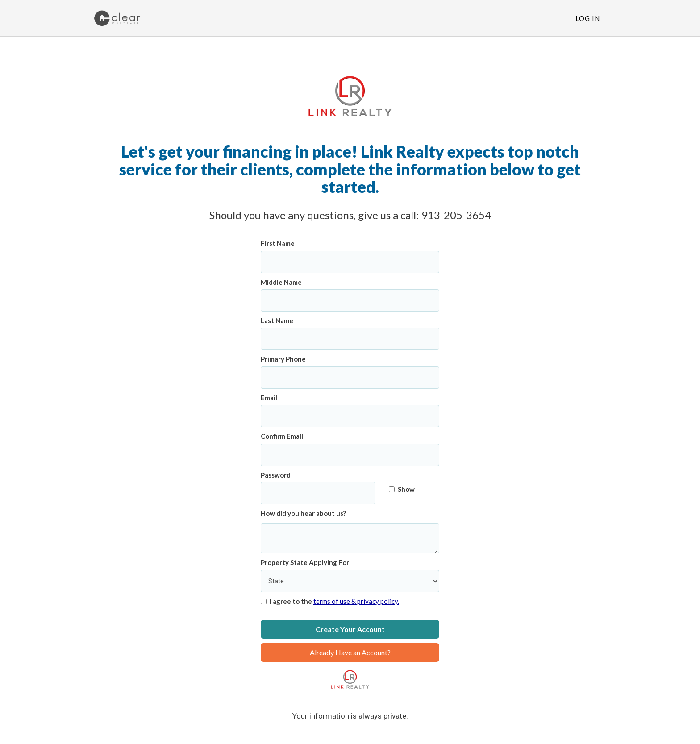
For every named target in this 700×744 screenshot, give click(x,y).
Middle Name (281, 282)
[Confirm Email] (350, 455)
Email (269, 398)
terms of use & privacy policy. (356, 601)
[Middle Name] (350, 300)
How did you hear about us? (303, 513)
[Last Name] (350, 339)
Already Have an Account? (350, 652)
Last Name (277, 320)
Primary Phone (283, 359)
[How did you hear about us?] (350, 538)
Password (276, 475)
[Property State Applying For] (350, 581)
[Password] (318, 493)
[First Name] (350, 262)
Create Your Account (350, 629)
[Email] (350, 416)
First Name (278, 243)
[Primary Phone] (350, 378)
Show (402, 489)
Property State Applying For (305, 562)
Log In (588, 18)
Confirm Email (282, 436)
